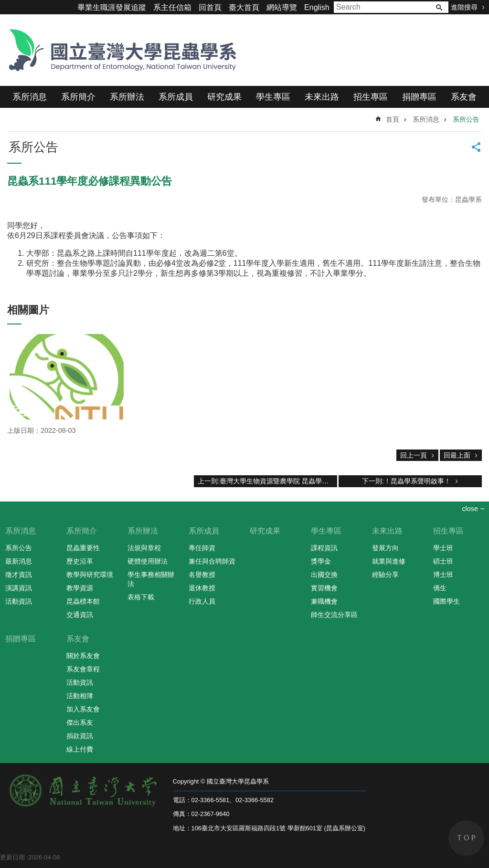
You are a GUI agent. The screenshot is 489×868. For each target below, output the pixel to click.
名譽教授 (202, 575)
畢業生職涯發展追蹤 (112, 7)
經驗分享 (385, 575)
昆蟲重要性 (83, 548)
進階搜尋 (464, 7)
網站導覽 (282, 7)
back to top (466, 838)
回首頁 (210, 7)
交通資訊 (80, 615)
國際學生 (446, 601)
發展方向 (385, 548)
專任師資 (202, 548)
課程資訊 (324, 548)
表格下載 (141, 597)
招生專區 (371, 97)
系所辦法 (127, 97)
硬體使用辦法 (148, 561)
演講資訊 (19, 588)
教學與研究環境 (90, 575)
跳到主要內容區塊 (5, 5)
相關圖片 (28, 310)
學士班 (443, 548)
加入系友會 (83, 709)
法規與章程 (144, 548)
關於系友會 (83, 656)
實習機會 (324, 588)
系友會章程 (83, 669)
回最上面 (457, 455)
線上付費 (80, 749)
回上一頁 (414, 455)
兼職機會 (324, 601)
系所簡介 (78, 97)
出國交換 (324, 575)
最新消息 (19, 561)
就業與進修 (389, 561)
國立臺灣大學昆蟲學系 (119, 50)
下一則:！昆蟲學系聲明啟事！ (406, 481)
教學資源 (80, 588)
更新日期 (12, 857)
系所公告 (466, 119)
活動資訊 (19, 601)
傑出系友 (80, 722)
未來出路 (322, 97)
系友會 (464, 97)
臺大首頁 (244, 7)
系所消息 (30, 97)
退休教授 (202, 588)
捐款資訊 (80, 736)
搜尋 (439, 7)
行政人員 (202, 601)
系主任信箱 (172, 7)
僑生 (440, 588)
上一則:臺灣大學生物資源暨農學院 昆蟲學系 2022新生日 (267, 481)
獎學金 (321, 561)
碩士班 (443, 561)
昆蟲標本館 (83, 601)
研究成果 (224, 97)
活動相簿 (80, 696)
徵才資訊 (19, 575)
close (470, 509)
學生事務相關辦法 (151, 579)
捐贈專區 (419, 97)
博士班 (443, 575)
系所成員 (176, 97)
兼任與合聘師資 (212, 561)
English (317, 7)
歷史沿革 (80, 561)
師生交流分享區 (334, 615)
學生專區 (273, 97)
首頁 (393, 119)
